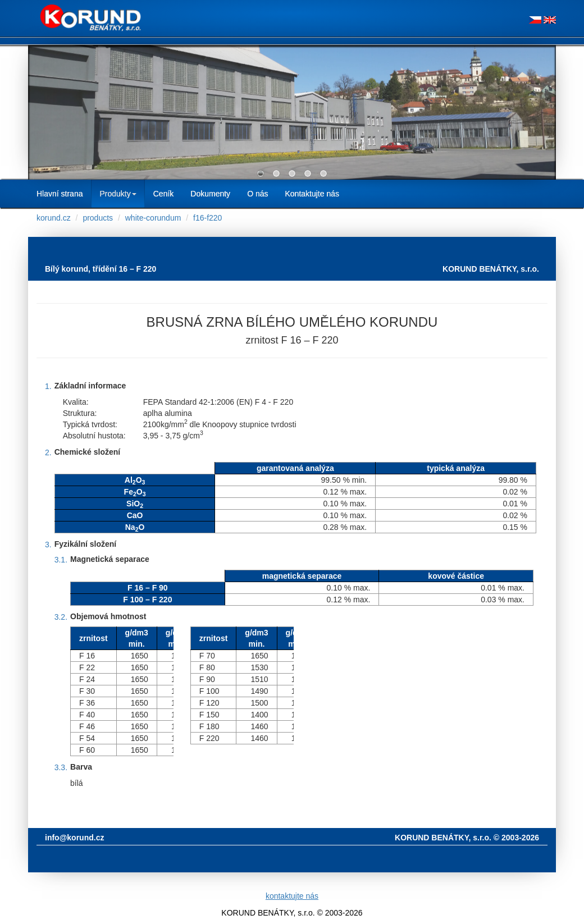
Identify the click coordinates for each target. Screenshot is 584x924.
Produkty (118, 194)
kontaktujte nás (292, 896)
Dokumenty (210, 194)
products (98, 218)
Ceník (164, 194)
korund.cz (54, 218)
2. (48, 452)
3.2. (61, 617)
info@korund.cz (74, 838)
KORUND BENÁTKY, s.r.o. (491, 269)
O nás (257, 194)
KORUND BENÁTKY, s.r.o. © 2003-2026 (467, 838)
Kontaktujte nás (312, 194)
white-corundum (153, 218)
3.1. (61, 560)
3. (48, 545)
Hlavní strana (60, 194)
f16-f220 (207, 218)
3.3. (61, 767)
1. (48, 386)
